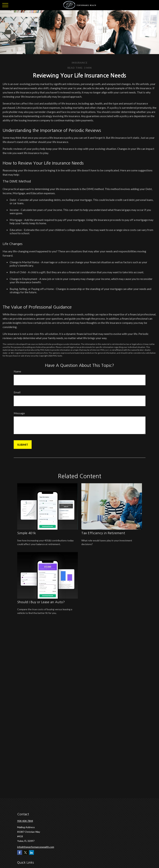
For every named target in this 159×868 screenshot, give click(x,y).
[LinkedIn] (32, 852)
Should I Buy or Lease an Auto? (41, 602)
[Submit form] (23, 445)
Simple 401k (27, 533)
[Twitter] (26, 852)
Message (19, 413)
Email (17, 392)
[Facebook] (20, 852)
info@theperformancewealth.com (36, 847)
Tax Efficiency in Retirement (103, 533)
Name (17, 371)
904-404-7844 (25, 821)
